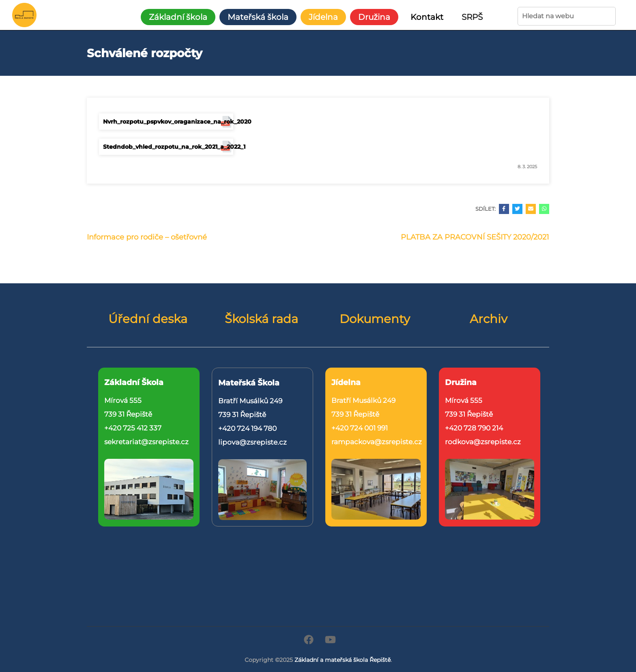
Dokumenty (375, 319)
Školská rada (261, 319)
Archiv (489, 319)
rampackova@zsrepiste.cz (377, 442)
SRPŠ (472, 17)
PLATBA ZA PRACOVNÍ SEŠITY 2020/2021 (475, 237)
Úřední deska (148, 319)
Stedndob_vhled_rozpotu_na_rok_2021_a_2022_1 (168, 147)
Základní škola (178, 17)
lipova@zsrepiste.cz (252, 442)
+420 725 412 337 (133, 428)
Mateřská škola (258, 17)
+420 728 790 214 (474, 428)
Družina (374, 17)
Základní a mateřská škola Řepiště (343, 660)
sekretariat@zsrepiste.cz (146, 442)
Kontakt (427, 17)
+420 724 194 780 (247, 428)
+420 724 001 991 (360, 428)
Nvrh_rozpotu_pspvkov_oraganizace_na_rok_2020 (168, 122)
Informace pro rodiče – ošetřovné (147, 237)
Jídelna (323, 17)
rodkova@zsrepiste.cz (483, 442)
